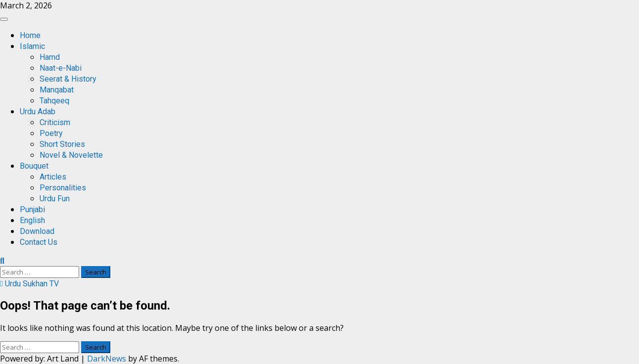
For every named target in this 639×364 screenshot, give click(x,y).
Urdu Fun (55, 199)
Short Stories (62, 144)
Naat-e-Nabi (61, 68)
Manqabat (57, 90)
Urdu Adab (38, 112)
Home (30, 35)
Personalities (63, 188)
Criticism (55, 122)
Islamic (32, 46)
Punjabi (32, 209)
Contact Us (39, 242)
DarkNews (107, 359)
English (32, 220)
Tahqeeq (54, 101)
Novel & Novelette (71, 155)
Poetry (51, 133)
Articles (53, 177)
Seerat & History (68, 79)
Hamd (50, 57)
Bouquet (34, 166)
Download (37, 231)
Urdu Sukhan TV (29, 284)
